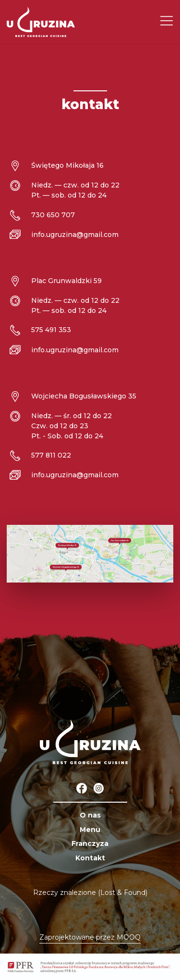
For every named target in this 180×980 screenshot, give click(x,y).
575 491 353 (51, 330)
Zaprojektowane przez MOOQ (90, 937)
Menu (90, 830)
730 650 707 (53, 215)
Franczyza (90, 844)
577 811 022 (51, 455)
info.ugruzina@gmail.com (75, 235)
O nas (90, 815)
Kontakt (90, 858)
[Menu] (167, 22)
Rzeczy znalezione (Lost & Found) (90, 893)
